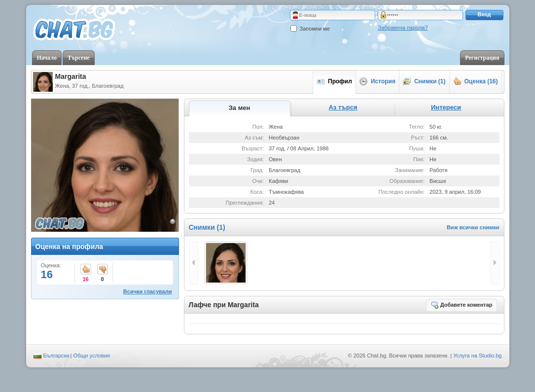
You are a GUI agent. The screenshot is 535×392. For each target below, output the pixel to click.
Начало (47, 58)
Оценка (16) (476, 81)
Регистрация (482, 58)
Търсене (79, 58)
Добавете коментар (462, 305)
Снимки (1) (424, 81)
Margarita (71, 76)
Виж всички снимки (473, 227)
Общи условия (91, 356)
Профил (334, 81)
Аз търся (343, 107)
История (377, 81)
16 (86, 270)
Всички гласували (148, 291)
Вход (484, 14)
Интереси (446, 107)
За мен (240, 108)
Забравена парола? (403, 28)
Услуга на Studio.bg (477, 356)
